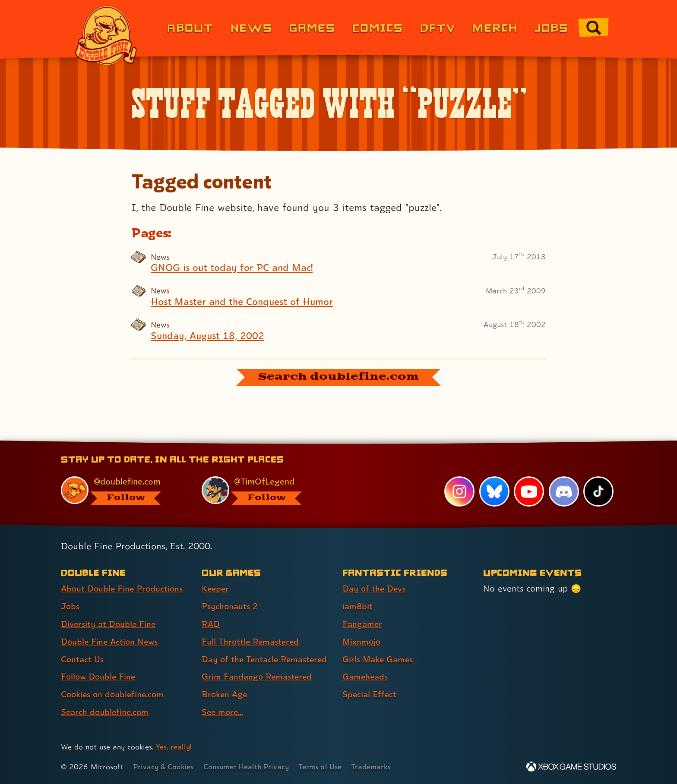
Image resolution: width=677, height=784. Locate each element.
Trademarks (376, 767)
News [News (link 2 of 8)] (252, 27)
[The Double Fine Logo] (106, 35)
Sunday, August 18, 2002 (209, 336)
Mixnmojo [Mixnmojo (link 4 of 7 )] (362, 642)
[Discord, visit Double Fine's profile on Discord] (563, 492)
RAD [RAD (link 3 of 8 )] (211, 624)
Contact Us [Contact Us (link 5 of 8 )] (83, 660)
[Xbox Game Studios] (571, 767)
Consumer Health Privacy (249, 767)
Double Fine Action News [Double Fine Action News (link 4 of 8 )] (111, 642)
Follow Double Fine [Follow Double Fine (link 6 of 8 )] (99, 677)
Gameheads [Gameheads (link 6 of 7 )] (366, 677)
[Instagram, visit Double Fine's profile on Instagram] (459, 492)
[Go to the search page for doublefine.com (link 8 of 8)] (594, 28)
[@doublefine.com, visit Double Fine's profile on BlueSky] (121, 491)
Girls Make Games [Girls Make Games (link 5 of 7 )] (379, 660)
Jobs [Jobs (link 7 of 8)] (552, 27)
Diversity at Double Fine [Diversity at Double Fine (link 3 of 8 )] (109, 624)
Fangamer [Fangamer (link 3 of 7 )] (363, 624)
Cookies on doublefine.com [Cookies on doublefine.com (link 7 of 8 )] (114, 695)
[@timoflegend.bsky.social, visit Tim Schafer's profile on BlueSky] (262, 491)
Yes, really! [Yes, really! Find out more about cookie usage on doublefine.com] (174, 747)
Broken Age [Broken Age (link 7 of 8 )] (225, 695)
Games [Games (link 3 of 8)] (312, 27)
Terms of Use (324, 767)
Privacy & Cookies (164, 767)
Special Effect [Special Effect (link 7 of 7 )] (370, 695)
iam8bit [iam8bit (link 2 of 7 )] (358, 607)
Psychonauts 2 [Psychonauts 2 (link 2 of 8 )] (230, 607)
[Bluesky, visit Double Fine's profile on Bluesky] (494, 492)
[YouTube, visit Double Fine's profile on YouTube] (529, 492)
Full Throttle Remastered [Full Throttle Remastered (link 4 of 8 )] (252, 642)
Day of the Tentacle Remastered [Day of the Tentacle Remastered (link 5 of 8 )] (266, 660)
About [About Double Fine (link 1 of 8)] (190, 27)
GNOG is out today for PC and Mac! (233, 268)
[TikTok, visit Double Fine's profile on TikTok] (598, 492)
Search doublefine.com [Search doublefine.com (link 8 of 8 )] (106, 712)
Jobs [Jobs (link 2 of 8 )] (71, 607)
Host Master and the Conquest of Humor (244, 302)
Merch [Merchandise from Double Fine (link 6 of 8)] (495, 27)
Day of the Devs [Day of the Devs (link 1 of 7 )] (375, 589)
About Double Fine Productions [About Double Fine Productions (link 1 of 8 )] (123, 589)
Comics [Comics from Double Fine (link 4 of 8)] (378, 27)
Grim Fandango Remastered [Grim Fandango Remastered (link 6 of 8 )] (258, 677)
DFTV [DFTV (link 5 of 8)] (438, 27)
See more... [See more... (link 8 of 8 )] (223, 712)
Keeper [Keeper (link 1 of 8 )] (216, 589)
